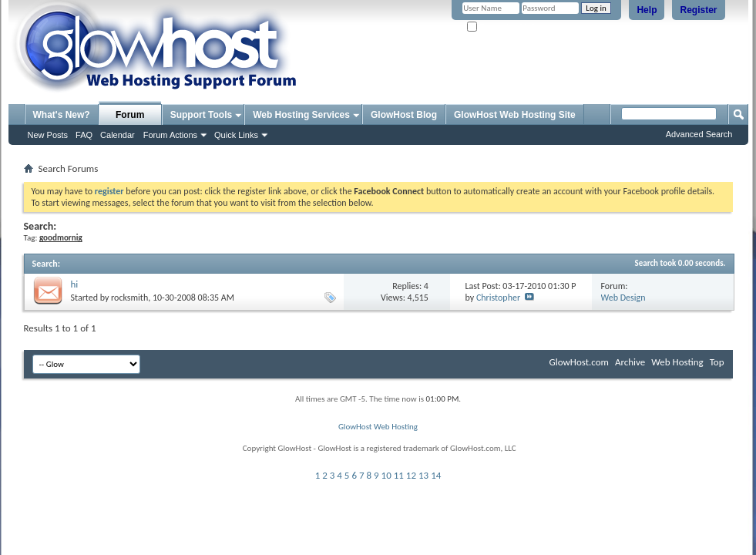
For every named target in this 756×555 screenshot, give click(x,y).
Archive (630, 362)
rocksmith (129, 298)
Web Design (623, 298)
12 (411, 475)
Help (647, 10)
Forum (130, 115)
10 (386, 475)
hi (75, 284)
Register (698, 10)
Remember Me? (501, 27)
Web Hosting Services (301, 115)
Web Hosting (677, 362)
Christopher (498, 298)
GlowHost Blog (404, 115)
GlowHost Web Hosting (378, 427)
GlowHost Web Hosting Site (515, 115)
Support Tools (201, 115)
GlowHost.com (579, 362)
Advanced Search (699, 134)
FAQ (84, 135)
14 (436, 475)
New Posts (48, 135)
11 (399, 475)
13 (423, 475)
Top (717, 362)
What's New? (62, 115)
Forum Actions (170, 135)
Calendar (118, 135)
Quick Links (236, 135)
